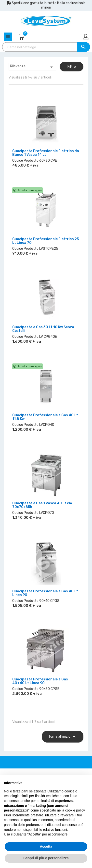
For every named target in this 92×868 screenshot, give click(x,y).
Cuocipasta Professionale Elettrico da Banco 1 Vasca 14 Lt (46, 153)
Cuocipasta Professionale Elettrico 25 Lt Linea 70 (46, 241)
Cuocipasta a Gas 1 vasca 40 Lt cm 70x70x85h (42, 505)
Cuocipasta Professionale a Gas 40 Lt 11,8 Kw (45, 417)
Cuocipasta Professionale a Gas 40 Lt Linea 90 (45, 593)
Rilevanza (32, 67)
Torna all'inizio (63, 737)
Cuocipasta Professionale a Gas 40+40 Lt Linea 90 (40, 681)
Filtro (72, 67)
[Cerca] (46, 47)
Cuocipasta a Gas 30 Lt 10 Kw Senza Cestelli (43, 329)
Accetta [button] (46, 846)
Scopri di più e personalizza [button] (46, 858)
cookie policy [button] (75, 810)
